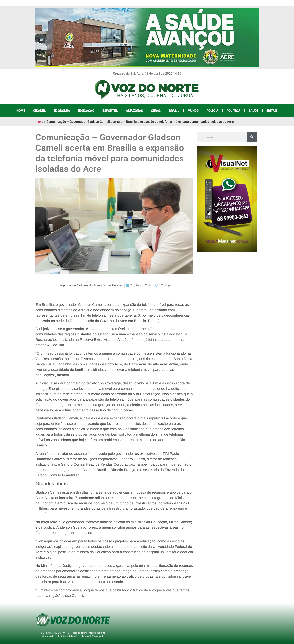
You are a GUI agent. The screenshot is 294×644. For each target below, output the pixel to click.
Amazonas (134, 111)
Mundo (193, 111)
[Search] (252, 137)
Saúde (253, 111)
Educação (86, 111)
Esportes (110, 111)
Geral (156, 111)
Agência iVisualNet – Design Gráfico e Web (82, 636)
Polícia (213, 111)
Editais (272, 111)
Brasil (174, 111)
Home (21, 111)
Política (234, 111)
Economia (62, 111)
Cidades (40, 111)
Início (39, 122)
